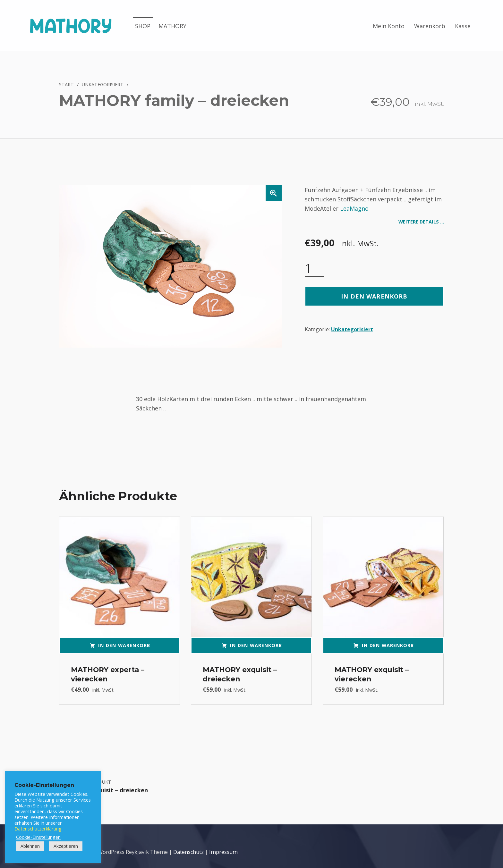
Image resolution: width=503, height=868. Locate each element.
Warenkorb (430, 26)
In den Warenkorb (374, 296)
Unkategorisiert (102, 84)
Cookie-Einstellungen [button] (38, 837)
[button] (274, 193)
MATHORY (172, 26)
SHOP (143, 26)
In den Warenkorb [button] (124, 645)
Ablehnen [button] (30, 846)
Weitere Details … (421, 222)
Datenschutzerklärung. (38, 829)
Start (66, 84)
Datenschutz (188, 852)
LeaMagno (354, 208)
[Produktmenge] (315, 268)
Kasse (463, 26)
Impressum (223, 852)
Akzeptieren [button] (66, 846)
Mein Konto (389, 26)
